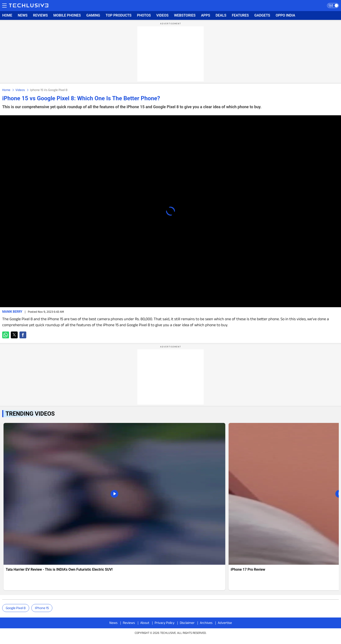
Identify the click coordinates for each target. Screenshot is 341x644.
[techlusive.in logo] (29, 6)
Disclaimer (187, 623)
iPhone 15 (42, 608)
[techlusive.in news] (114, 507)
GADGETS (262, 15)
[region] (170, 54)
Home (6, 90)
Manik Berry (12, 312)
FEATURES (240, 15)
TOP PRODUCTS (118, 15)
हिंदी (331, 6)
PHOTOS (144, 15)
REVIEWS (41, 15)
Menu (4, 5)
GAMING (93, 15)
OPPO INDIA (285, 15)
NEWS (23, 15)
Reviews (129, 623)
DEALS (221, 15)
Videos (20, 90)
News (113, 623)
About (145, 623)
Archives (206, 623)
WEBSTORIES (185, 15)
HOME (7, 15)
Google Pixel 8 (16, 608)
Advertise (225, 623)
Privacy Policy (165, 623)
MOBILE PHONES (67, 15)
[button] (6, 335)
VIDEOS (162, 15)
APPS (206, 15)
